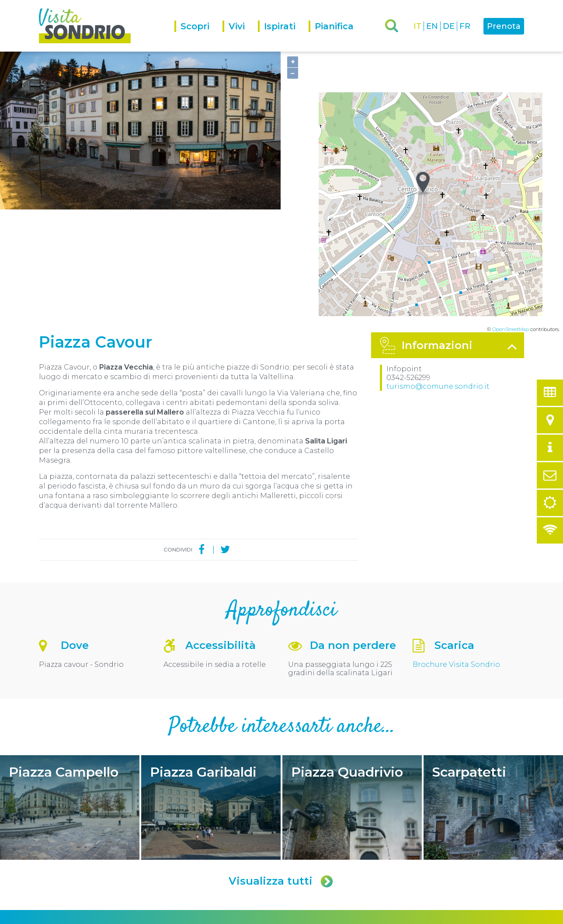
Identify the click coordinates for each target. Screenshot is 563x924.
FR (465, 26)
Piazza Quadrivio (352, 685)
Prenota (504, 26)
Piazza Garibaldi (211, 685)
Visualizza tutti (281, 758)
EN (432, 26)
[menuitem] (198, 36)
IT (417, 26)
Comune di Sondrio (97, 916)
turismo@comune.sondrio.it (438, 263)
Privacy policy (142, 916)
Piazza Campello (70, 685)
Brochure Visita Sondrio (456, 542)
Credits (171, 916)
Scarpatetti (493, 685)
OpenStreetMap (511, 207)
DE (449, 26)
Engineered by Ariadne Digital (486, 916)
